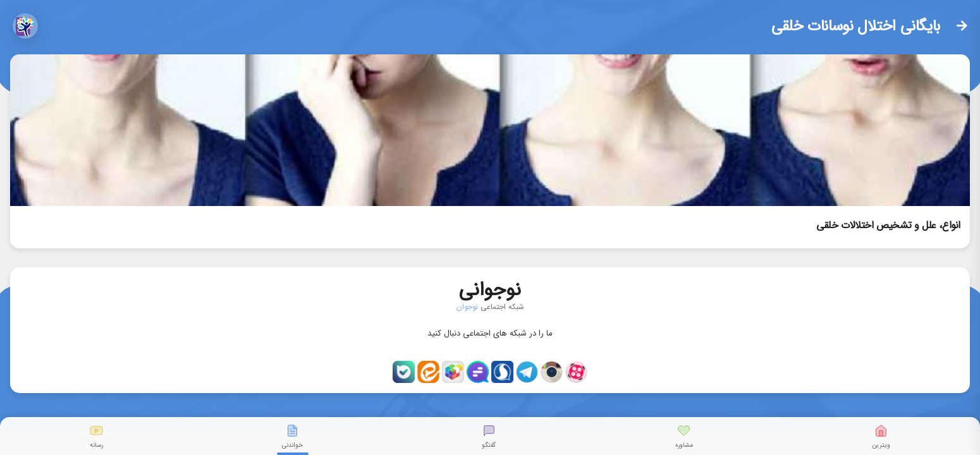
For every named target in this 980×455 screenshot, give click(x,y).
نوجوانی (490, 287)
